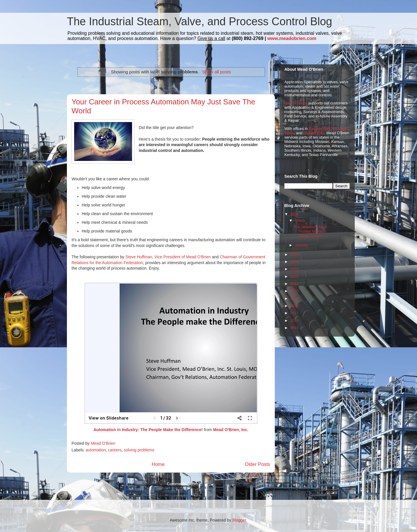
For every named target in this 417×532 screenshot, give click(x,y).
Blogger (239, 520)
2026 (294, 214)
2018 (294, 306)
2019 (294, 298)
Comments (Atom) (183, 484)
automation (96, 450)
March (300, 220)
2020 (294, 291)
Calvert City (314, 133)
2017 (294, 313)
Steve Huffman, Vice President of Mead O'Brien (168, 257)
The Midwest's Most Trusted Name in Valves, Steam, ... (310, 231)
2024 (294, 262)
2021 (294, 284)
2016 (294, 321)
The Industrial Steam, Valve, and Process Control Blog (200, 21)
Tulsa (289, 133)
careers (115, 450)
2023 (294, 269)
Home (158, 464)
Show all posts (216, 72)
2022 (294, 276)
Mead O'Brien (296, 103)
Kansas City (319, 129)
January (301, 245)
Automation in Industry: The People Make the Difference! (149, 430)
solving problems (139, 450)
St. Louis (340, 129)
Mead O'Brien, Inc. (231, 430)
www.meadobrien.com (292, 38)
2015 (294, 328)
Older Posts (257, 464)
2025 (294, 254)
